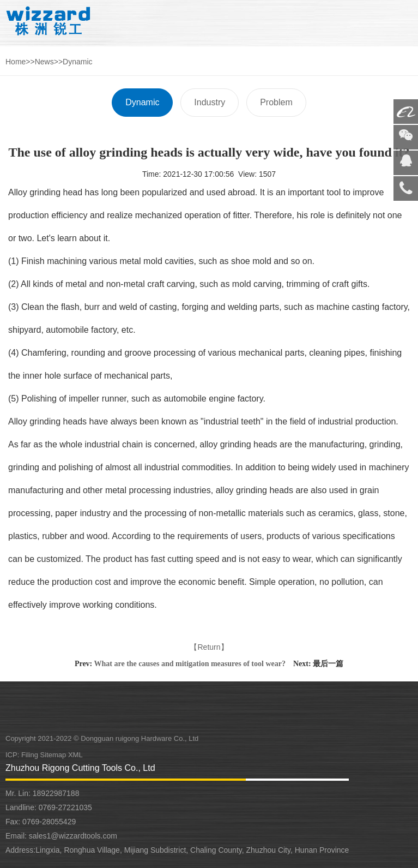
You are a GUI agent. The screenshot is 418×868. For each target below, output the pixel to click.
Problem (276, 102)
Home (16, 62)
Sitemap (53, 755)
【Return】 (209, 647)
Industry (210, 102)
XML (75, 755)
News (44, 62)
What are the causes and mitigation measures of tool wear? (190, 664)
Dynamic (77, 62)
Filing (31, 755)
